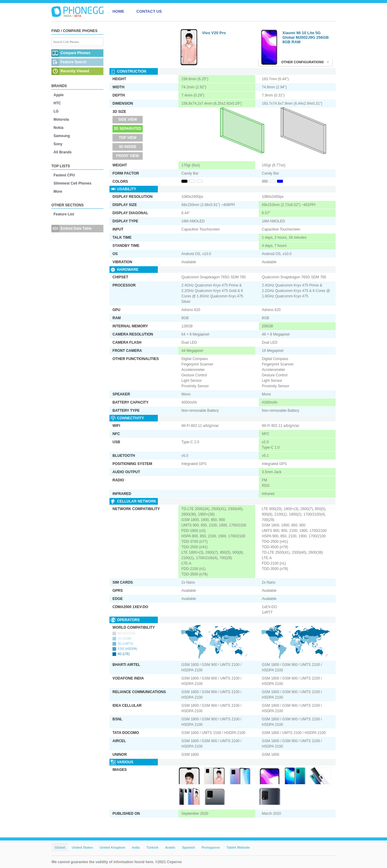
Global (60, 847)
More (58, 192)
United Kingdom (113, 847)
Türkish (152, 847)
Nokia (59, 128)
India (136, 847)
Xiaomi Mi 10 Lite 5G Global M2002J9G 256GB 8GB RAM (306, 37)
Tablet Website (238, 847)
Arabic (170, 847)
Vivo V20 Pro (214, 33)
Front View (127, 156)
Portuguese (211, 847)
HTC (57, 103)
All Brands (63, 152)
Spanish (189, 847)
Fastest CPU (64, 175)
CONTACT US (149, 11)
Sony (58, 144)
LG (56, 111)
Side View (128, 120)
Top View (128, 138)
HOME (118, 11)
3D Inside (128, 147)
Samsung (62, 136)
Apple (59, 95)
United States (82, 847)
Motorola (61, 120)
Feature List (64, 214)
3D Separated (128, 129)
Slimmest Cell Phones (72, 183)
